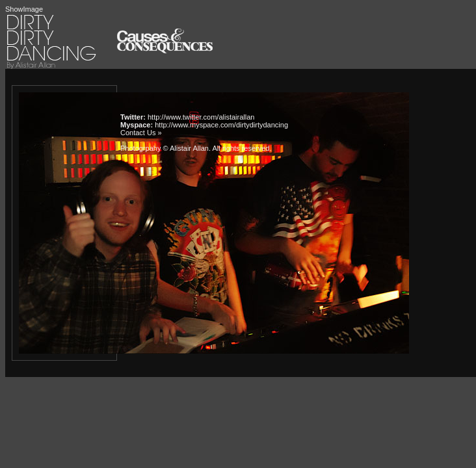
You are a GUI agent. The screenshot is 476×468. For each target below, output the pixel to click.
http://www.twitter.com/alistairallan (201, 117)
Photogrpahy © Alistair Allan (165, 148)
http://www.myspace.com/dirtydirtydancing (221, 125)
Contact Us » (141, 133)
